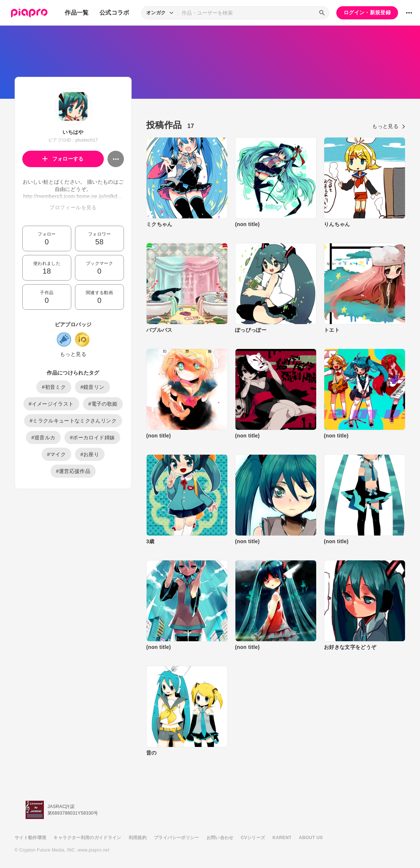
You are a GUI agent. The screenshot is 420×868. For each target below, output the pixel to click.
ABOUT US (311, 838)
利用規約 (138, 838)
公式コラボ (114, 13)
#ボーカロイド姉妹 (92, 437)
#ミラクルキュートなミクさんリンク (73, 421)
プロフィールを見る (73, 207)
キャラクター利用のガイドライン (87, 838)
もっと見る (73, 354)
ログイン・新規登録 (367, 12)
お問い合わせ (220, 838)
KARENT (282, 838)
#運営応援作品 (73, 471)
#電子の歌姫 (103, 404)
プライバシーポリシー (177, 838)
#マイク (56, 454)
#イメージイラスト (51, 404)
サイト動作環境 (30, 838)
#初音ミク (54, 387)
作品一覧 (77, 13)
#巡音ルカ (43, 437)
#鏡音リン (92, 387)
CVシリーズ (253, 838)
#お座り (90, 454)
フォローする (63, 159)
